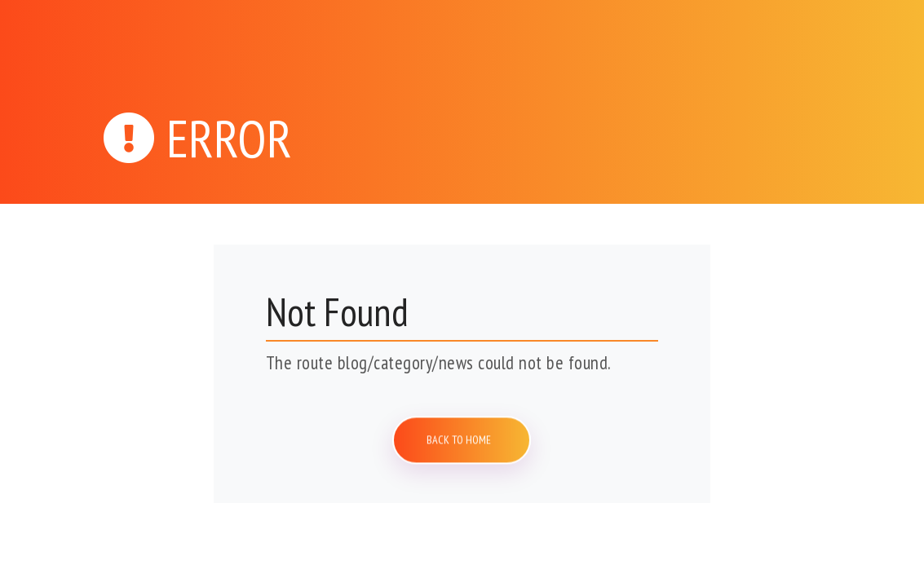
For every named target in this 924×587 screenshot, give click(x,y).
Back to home (462, 439)
